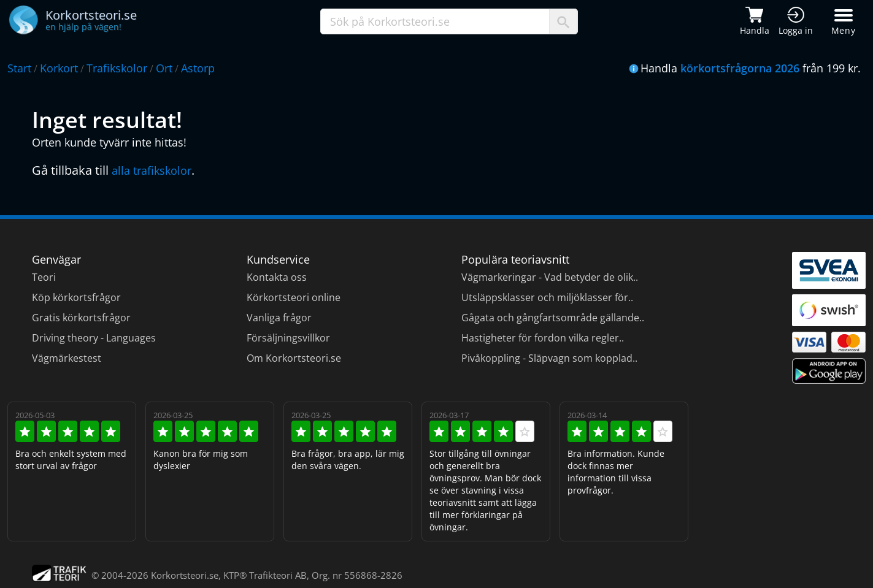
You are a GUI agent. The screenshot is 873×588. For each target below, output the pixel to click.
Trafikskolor (117, 68)
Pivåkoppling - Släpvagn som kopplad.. (549, 358)
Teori (44, 277)
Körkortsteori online (294, 297)
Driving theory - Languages (94, 338)
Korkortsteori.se (185, 575)
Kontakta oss (277, 277)
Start (19, 68)
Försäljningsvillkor (288, 338)
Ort (164, 68)
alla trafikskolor (152, 170)
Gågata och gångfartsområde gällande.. (553, 318)
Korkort (59, 68)
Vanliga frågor (279, 318)
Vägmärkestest (67, 358)
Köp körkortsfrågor (76, 297)
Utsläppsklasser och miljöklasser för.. (547, 297)
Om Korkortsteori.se (294, 358)
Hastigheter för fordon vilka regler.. (543, 338)
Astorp (198, 68)
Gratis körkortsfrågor (81, 318)
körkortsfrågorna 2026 (740, 68)
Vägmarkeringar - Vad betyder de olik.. (550, 277)
